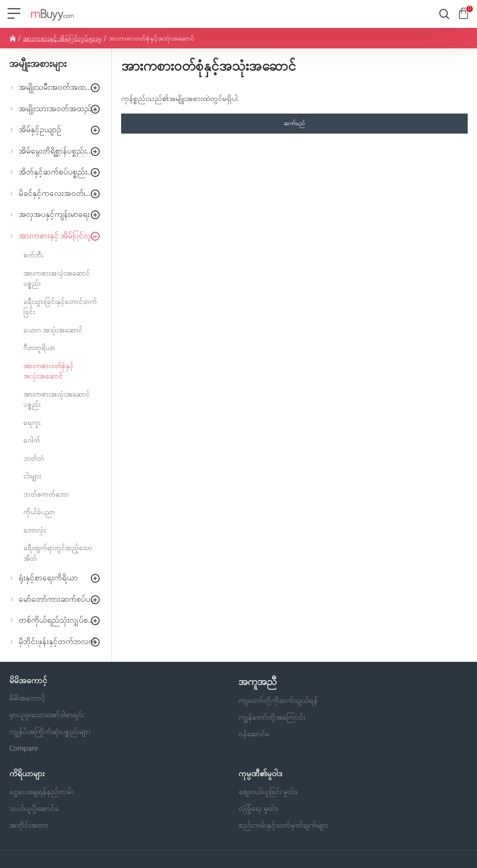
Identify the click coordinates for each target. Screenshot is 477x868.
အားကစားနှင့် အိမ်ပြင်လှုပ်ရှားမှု (62, 38)
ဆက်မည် (294, 123)
